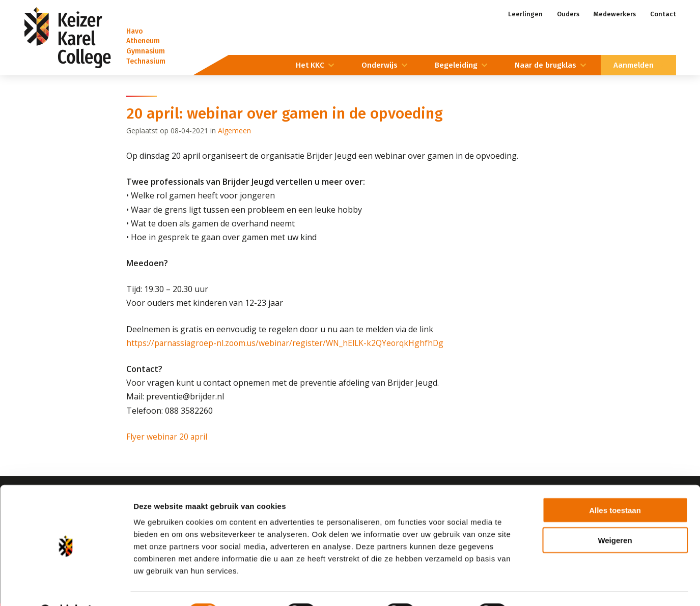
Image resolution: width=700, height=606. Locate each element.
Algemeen (234, 131)
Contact (663, 14)
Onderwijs (380, 65)
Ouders (568, 14)
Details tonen (550, 586)
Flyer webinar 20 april (167, 437)
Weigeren (615, 514)
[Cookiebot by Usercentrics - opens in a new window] (66, 586)
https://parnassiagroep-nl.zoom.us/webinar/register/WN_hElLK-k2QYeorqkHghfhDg (288, 343)
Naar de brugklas (545, 65)
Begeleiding (456, 65)
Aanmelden (634, 65)
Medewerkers (615, 14)
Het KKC (310, 65)
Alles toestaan (615, 484)
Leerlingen (525, 14)
